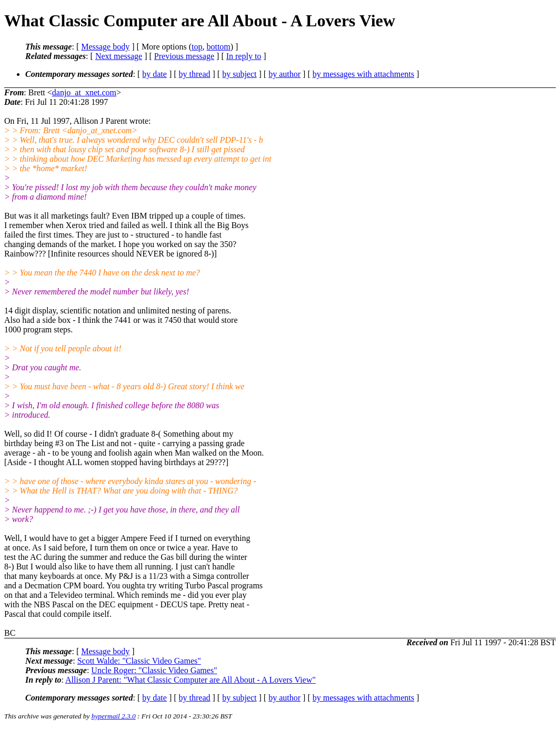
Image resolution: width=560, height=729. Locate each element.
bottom (218, 47)
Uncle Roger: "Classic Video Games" (154, 670)
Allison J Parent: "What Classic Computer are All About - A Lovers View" (191, 680)
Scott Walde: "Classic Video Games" (139, 661)
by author (284, 74)
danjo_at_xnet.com (84, 92)
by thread (195, 74)
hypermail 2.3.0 (114, 716)
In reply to (244, 56)
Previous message (184, 56)
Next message (119, 56)
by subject (239, 74)
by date (154, 74)
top (197, 47)
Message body (105, 47)
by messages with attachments (363, 74)
